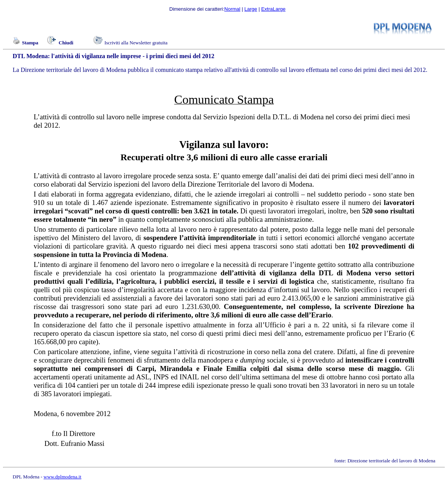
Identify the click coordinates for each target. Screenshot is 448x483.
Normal (232, 9)
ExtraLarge (274, 9)
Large (251, 9)
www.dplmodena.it (63, 477)
